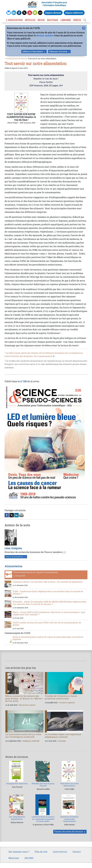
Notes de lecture (20, 59)
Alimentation (13, 566)
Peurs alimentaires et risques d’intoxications (36, 572)
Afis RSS (29, 858)
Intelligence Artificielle (31, 741)
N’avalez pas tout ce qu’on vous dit (43, 785)
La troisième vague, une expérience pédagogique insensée (63, 735)
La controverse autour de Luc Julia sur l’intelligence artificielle (23, 735)
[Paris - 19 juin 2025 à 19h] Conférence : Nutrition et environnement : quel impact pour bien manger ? (49, 613)
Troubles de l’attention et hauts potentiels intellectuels (61, 697)
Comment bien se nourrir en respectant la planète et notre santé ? (43, 819)
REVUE (41, 20)
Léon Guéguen (13, 548)
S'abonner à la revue (58, 52)
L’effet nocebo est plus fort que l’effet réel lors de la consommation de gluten (47, 624)
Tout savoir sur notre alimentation (69, 785)
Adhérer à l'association (33, 52)
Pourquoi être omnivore (17, 784)
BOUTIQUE (53, 20)
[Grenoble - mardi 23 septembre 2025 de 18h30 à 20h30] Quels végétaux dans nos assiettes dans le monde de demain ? (50, 603)
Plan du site (41, 852)
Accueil (9, 59)
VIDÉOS (77, 20)
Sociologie (62, 741)
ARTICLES (30, 20)
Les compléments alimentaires (17, 818)
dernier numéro (45, 35)
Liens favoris (60, 852)
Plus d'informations (15, 557)
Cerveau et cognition (67, 703)
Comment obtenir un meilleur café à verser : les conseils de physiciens (48, 582)
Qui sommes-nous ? (19, 852)
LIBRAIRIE (66, 20)
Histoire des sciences (27, 705)
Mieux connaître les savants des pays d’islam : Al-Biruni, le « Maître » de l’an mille (24, 698)
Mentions (14, 858)
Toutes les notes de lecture (68, 831)
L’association (14, 20)
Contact (77, 852)
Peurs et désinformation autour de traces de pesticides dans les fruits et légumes (48, 638)
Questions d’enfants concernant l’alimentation (69, 819)
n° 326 (24, 381)
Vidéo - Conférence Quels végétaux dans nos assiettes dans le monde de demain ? (48, 592)
